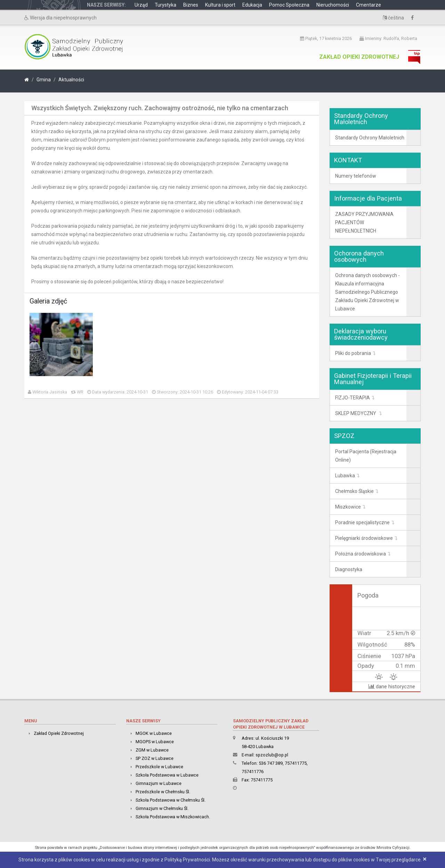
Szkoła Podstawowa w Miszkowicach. (173, 817)
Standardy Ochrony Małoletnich (370, 138)
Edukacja (252, 5)
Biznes (191, 5)
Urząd (141, 5)
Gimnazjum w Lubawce (159, 783)
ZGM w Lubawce (152, 750)
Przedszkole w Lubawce (159, 767)
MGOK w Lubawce (154, 733)
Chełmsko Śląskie (354, 491)
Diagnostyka (349, 569)
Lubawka (345, 476)
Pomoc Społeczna (289, 5)
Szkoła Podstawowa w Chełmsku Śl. (171, 800)
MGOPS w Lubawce (155, 742)
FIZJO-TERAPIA (353, 398)
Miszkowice (348, 507)
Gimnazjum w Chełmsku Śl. (162, 808)
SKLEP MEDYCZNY (356, 413)
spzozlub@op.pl (272, 755)
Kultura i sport (220, 5)
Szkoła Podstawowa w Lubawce (167, 775)
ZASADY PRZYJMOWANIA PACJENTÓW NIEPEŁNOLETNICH (364, 222)
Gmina (44, 80)
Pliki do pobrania (353, 353)
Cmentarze (369, 5)
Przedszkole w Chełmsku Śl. (163, 792)
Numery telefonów (356, 176)
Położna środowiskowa (361, 554)
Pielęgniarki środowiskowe (364, 538)
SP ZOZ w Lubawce (155, 758)
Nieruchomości (333, 5)
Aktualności (71, 80)
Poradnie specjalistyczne (362, 522)
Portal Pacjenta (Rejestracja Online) (366, 456)
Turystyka (165, 5)
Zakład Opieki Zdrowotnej (359, 57)
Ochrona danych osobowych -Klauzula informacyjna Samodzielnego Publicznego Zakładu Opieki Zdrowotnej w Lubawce (367, 292)
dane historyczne (392, 687)
